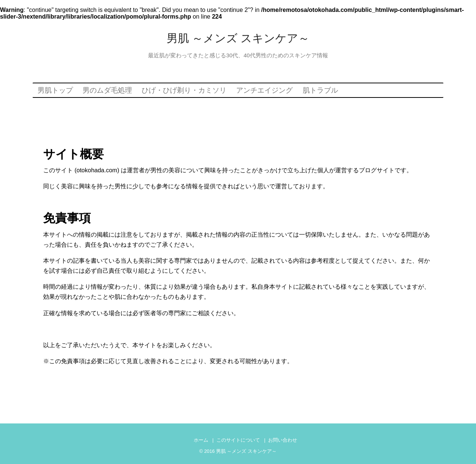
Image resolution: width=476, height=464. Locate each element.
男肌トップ (55, 90)
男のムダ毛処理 (107, 90)
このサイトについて (238, 440)
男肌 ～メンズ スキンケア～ (238, 38)
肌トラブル (320, 90)
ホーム (201, 440)
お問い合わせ (283, 440)
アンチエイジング (264, 90)
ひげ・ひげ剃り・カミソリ (184, 90)
